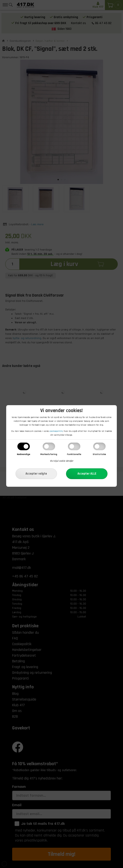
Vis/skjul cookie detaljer (61, 461)
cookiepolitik (56, 431)
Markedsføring (49, 454)
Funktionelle (74, 454)
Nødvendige (24, 454)
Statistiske (99, 454)
